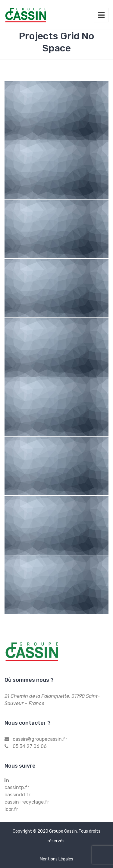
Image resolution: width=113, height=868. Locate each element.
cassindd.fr (17, 795)
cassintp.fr (17, 787)
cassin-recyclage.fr (27, 802)
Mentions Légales (56, 859)
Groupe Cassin (63, 831)
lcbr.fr (11, 809)
